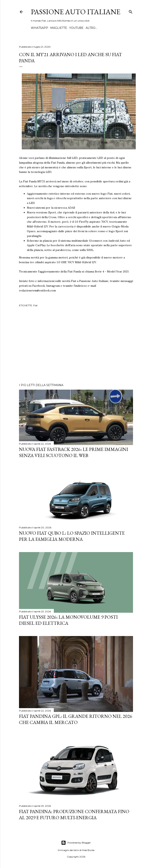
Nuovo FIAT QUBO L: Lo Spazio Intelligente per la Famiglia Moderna (72, 536)
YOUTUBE (76, 28)
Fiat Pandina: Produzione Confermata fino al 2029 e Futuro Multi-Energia (74, 814)
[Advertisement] (76, 346)
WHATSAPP (39, 28)
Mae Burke (88, 850)
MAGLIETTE (59, 28)
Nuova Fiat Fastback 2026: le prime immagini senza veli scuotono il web (74, 452)
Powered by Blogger (76, 843)
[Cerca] (131, 11)
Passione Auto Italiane (76, 12)
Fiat (35, 305)
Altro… (91, 28)
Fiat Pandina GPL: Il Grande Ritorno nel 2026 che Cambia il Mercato (76, 719)
